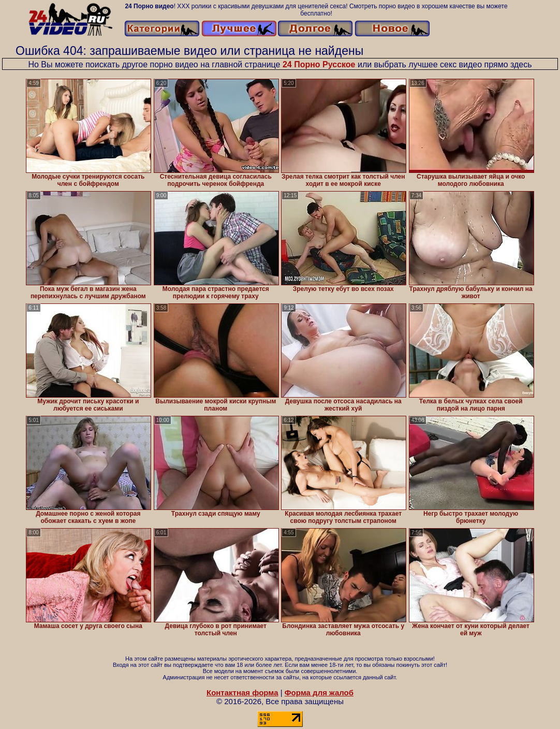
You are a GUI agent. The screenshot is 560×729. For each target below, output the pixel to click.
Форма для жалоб (319, 692)
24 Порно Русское (319, 64)
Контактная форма (242, 692)
